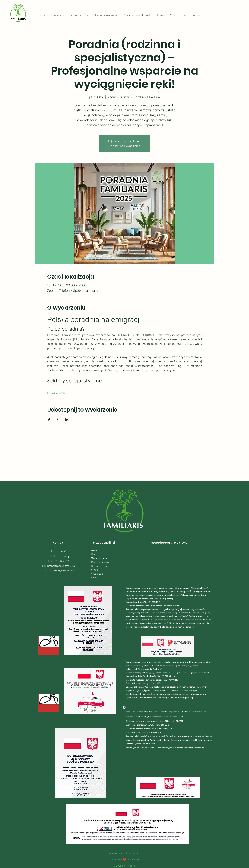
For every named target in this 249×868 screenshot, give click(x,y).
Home (95, 550)
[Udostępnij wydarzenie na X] (58, 420)
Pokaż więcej (56, 393)
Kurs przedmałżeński (103, 566)
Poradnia (96, 554)
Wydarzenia (98, 574)
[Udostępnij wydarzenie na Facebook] (49, 420)
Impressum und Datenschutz (124, 853)
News (94, 577)
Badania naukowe (101, 562)
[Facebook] (124, 707)
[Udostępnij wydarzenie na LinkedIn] (67, 420)
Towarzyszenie (99, 558)
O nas (94, 570)
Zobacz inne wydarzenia (125, 146)
